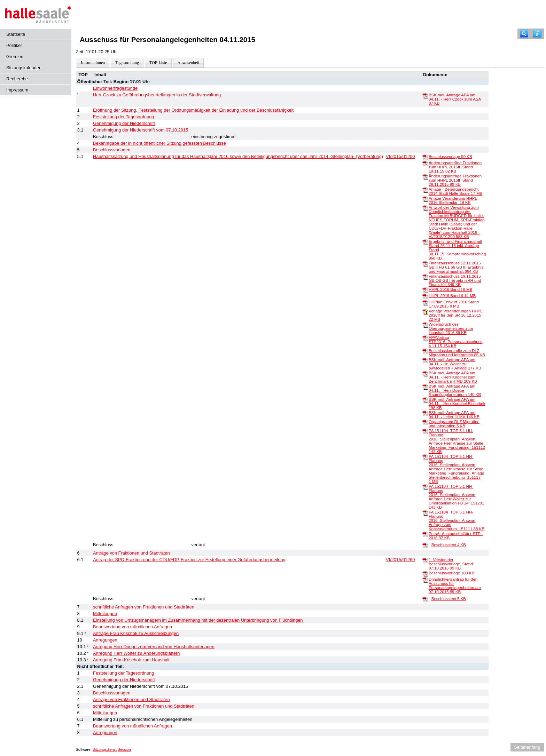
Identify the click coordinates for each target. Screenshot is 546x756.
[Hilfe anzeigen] (537, 34)
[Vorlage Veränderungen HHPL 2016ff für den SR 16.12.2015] (425, 311)
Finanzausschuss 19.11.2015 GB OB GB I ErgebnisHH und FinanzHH (455, 280)
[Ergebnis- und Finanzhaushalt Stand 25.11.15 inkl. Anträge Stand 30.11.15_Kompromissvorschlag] (425, 242)
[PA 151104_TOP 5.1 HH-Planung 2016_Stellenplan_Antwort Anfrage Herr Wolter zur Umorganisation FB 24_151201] (425, 487)
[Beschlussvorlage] (425, 157)
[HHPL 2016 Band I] (425, 290)
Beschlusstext (449, 545)
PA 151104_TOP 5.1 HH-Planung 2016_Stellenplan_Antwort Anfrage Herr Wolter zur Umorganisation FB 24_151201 (456, 497)
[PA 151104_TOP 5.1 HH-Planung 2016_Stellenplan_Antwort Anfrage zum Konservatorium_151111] (425, 512)
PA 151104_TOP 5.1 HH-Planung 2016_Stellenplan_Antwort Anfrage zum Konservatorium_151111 (457, 520)
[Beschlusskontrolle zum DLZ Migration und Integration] (425, 351)
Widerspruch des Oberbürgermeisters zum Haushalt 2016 (451, 328)
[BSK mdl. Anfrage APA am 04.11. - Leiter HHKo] (425, 413)
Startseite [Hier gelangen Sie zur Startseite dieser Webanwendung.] (16, 34)
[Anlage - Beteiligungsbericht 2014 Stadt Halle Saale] (425, 190)
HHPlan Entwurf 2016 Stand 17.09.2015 (454, 304)
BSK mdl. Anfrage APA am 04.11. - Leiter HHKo (454, 415)
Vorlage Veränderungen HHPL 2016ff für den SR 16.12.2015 (456, 315)
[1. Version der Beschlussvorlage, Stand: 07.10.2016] (425, 560)
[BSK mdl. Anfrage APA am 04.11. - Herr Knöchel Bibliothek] (425, 400)
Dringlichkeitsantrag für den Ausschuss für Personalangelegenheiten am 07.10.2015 (455, 586)
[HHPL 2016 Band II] (425, 296)
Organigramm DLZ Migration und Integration (454, 424)
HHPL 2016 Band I (451, 289)
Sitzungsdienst (105, 749)
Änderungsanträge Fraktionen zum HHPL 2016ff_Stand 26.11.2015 (455, 180)
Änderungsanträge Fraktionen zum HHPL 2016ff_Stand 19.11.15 (455, 167)
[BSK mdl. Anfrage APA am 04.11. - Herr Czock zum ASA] (425, 95)
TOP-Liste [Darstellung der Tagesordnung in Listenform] (158, 63)
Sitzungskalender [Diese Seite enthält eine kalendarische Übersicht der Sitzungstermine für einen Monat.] (23, 68)
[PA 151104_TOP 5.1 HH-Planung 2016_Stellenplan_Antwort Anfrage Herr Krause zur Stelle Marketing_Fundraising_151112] (425, 431)
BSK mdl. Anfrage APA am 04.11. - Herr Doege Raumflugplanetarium (455, 390)
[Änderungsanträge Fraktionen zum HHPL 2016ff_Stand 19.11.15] (425, 163)
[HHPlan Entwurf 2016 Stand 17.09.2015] (425, 302)
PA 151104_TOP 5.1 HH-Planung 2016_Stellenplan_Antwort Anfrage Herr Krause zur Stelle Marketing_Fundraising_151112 (457, 441)
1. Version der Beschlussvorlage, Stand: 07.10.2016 (451, 564)
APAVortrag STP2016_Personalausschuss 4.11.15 (455, 342)
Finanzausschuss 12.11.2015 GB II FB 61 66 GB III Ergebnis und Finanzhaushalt (456, 267)
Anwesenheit (189, 63)
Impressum (17, 90)
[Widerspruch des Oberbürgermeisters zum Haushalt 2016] (425, 325)
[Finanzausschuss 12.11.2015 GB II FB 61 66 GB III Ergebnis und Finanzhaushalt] (425, 263)
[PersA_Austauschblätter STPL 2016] (425, 534)
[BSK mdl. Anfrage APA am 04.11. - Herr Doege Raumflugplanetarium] (425, 387)
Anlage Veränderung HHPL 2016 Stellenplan (453, 200)
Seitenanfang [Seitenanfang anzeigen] (527, 747)
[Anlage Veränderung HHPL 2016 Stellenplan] (425, 199)
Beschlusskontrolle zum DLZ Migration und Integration (457, 353)
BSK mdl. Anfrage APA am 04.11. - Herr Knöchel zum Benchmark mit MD (453, 377)
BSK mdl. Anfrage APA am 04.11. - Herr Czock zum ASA (455, 99)
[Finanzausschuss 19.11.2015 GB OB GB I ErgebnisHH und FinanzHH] (425, 277)
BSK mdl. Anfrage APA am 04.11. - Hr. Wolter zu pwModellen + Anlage (455, 364)
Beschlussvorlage (450, 157)
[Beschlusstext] (425, 545)
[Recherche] (524, 34)
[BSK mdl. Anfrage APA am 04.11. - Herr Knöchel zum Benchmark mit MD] (425, 373)
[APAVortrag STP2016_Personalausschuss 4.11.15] (425, 338)
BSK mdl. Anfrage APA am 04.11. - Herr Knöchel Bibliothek (457, 404)
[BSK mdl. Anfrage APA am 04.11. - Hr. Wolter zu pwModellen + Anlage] (425, 360)
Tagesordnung (127, 63)
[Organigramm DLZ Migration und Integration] (425, 422)
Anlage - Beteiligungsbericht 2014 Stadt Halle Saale (455, 191)
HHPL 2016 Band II (452, 296)
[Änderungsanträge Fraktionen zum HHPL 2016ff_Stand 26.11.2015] (425, 176)
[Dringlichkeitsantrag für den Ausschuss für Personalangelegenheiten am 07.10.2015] (425, 580)
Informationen (93, 63)
